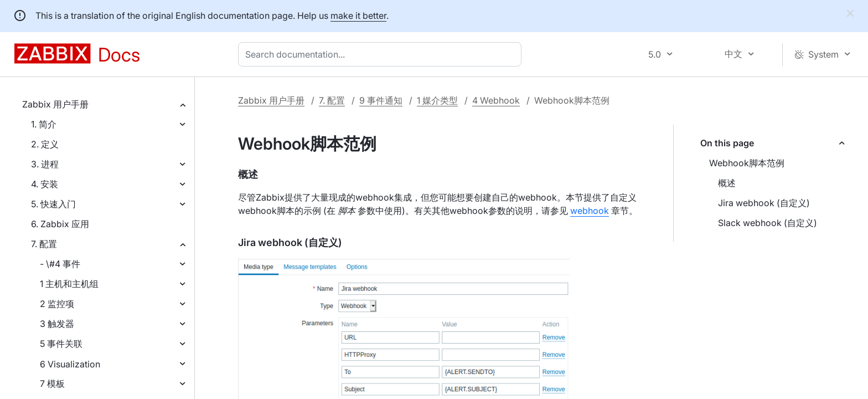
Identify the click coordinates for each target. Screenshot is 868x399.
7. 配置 (44, 244)
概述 (727, 183)
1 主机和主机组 (69, 284)
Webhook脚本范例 (747, 163)
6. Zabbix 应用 (60, 224)
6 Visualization (70, 364)
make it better (358, 16)
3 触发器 (57, 324)
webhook (590, 211)
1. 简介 (44, 124)
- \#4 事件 (60, 264)
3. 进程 (45, 164)
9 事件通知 (381, 100)
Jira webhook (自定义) (764, 203)
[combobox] (382, 54)
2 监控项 (57, 304)
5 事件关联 (61, 344)
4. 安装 (45, 184)
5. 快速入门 (53, 204)
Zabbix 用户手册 (55, 104)
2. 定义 (45, 144)
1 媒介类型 (437, 100)
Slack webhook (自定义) (768, 223)
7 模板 (52, 383)
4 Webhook (496, 100)
